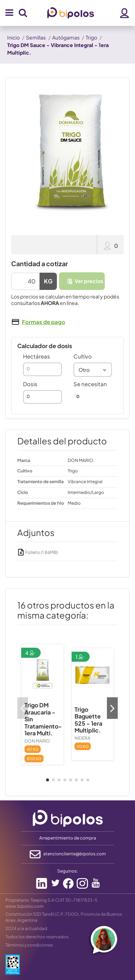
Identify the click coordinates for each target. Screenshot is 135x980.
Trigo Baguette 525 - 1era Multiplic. (88, 720)
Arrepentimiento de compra (68, 838)
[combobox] (93, 370)
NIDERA (82, 738)
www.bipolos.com (24, 906)
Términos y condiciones (29, 945)
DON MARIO (37, 741)
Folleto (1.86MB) (38, 552)
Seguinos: (67, 871)
